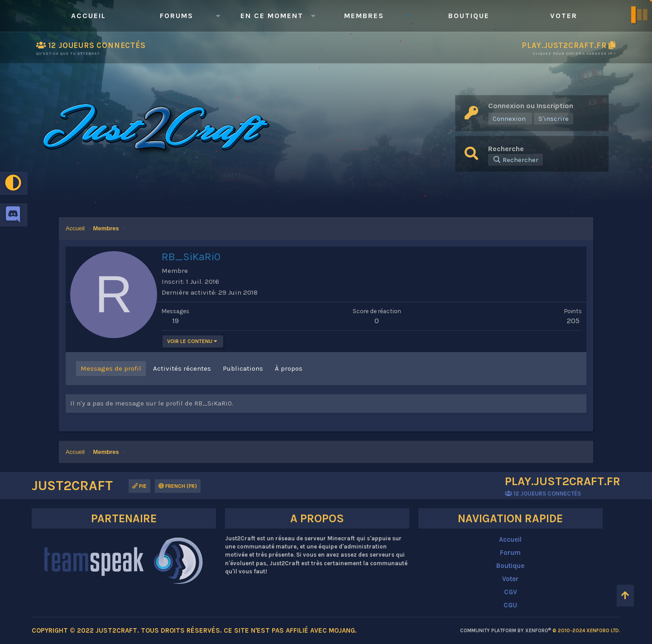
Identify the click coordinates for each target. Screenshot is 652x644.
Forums (177, 16)
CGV (511, 592)
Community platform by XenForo (540, 631)
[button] (218, 16)
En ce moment (272, 16)
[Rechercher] (515, 160)
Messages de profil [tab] (111, 368)
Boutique (469, 16)
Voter (564, 16)
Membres (364, 16)
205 (573, 320)
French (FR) (178, 486)
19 (175, 320)
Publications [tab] (243, 368)
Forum (510, 553)
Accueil (89, 16)
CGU (510, 605)
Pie (139, 486)
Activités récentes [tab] (182, 368)
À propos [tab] (289, 368)
